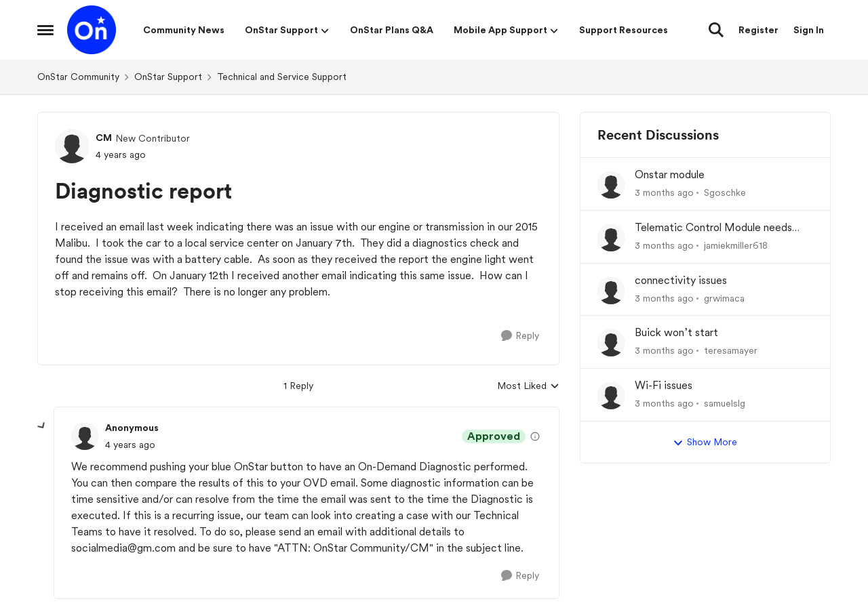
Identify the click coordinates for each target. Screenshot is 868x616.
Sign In (809, 30)
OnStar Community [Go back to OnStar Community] (78, 77)
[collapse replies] (42, 426)
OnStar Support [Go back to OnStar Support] (168, 77)
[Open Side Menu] (45, 30)
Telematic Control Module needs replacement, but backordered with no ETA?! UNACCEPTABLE (719, 228)
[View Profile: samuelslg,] (611, 396)
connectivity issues (681, 280)
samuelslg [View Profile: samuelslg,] (725, 403)
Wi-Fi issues (664, 385)
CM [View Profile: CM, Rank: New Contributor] (104, 138)
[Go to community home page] (92, 30)
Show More (705, 443)
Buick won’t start (676, 332)
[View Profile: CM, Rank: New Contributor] (72, 146)
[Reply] (520, 336)
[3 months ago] (664, 193)
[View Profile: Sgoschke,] (611, 185)
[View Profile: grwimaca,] (611, 291)
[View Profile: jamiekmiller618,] (611, 238)
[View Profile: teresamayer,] (611, 343)
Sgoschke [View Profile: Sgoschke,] (725, 192)
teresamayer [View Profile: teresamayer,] (731, 350)
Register (758, 30)
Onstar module (670, 174)
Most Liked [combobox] (528, 387)
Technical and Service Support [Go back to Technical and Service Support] (282, 77)
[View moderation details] (535, 436)
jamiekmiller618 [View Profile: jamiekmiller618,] (736, 245)
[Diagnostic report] (130, 445)
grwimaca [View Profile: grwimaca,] (724, 297)
